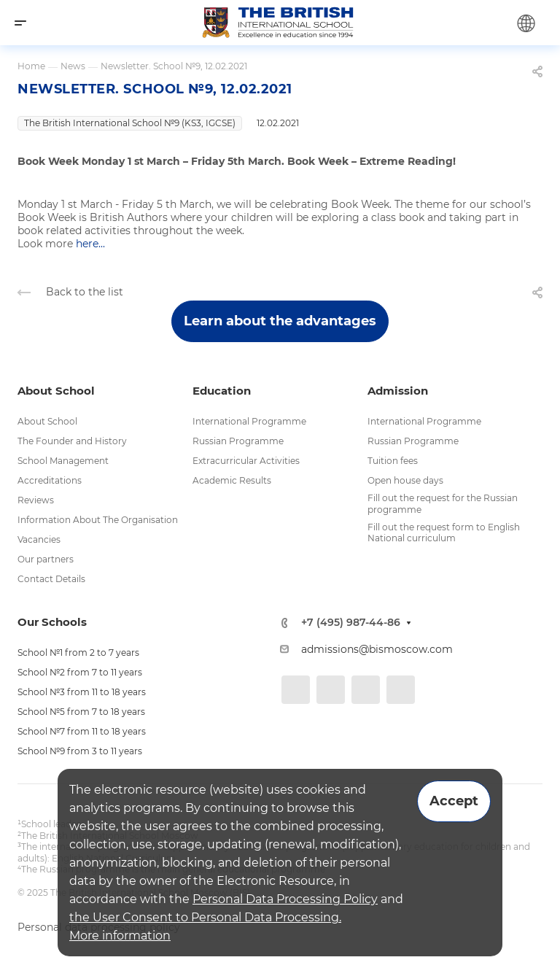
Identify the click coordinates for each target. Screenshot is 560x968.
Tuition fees (393, 461)
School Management (63, 461)
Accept (454, 801)
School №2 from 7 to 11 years (80, 672)
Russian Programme (238, 441)
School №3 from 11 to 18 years (82, 692)
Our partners (46, 559)
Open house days (405, 480)
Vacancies (39, 539)
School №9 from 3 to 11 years (80, 751)
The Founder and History (72, 441)
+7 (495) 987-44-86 (351, 623)
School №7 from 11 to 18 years (82, 731)
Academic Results (232, 480)
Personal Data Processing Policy (285, 899)
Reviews (36, 500)
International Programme (249, 421)
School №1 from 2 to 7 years (78, 653)
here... (90, 244)
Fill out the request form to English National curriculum (444, 533)
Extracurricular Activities (246, 461)
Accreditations (50, 480)
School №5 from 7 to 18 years (81, 712)
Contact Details (51, 579)
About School (47, 421)
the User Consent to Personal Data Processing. (205, 917)
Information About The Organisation (98, 520)
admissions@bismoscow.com (377, 649)
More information (120, 936)
